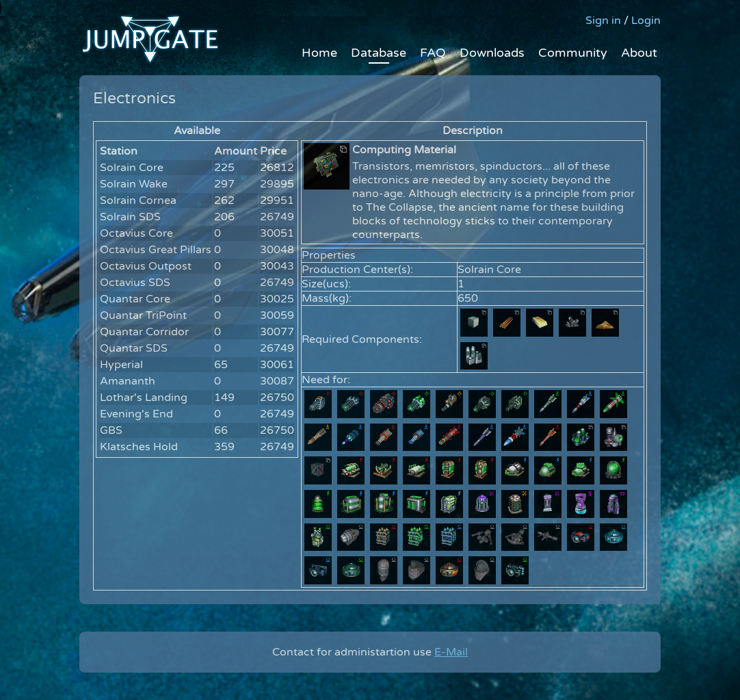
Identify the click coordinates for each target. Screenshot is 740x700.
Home (319, 53)
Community (573, 53)
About (639, 53)
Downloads (492, 53)
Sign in (603, 21)
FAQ (433, 53)
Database (379, 53)
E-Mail (451, 652)
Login (646, 21)
